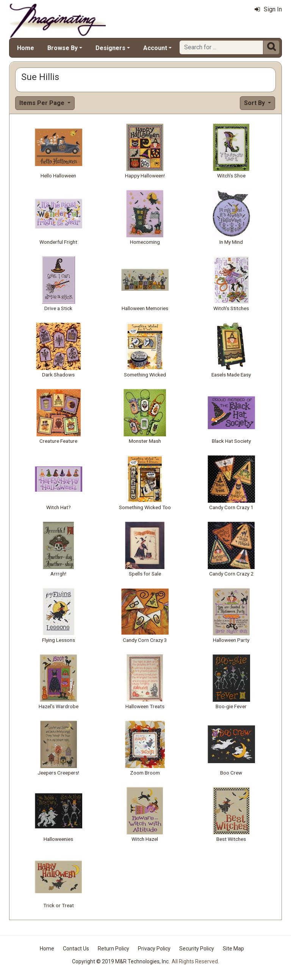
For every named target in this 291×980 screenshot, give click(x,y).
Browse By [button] (63, 48)
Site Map (233, 949)
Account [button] (155, 48)
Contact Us (76, 949)
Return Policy (113, 949)
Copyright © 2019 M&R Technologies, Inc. (121, 961)
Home (26, 48)
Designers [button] (110, 48)
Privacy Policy (154, 949)
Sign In (268, 9)
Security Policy (197, 949)
